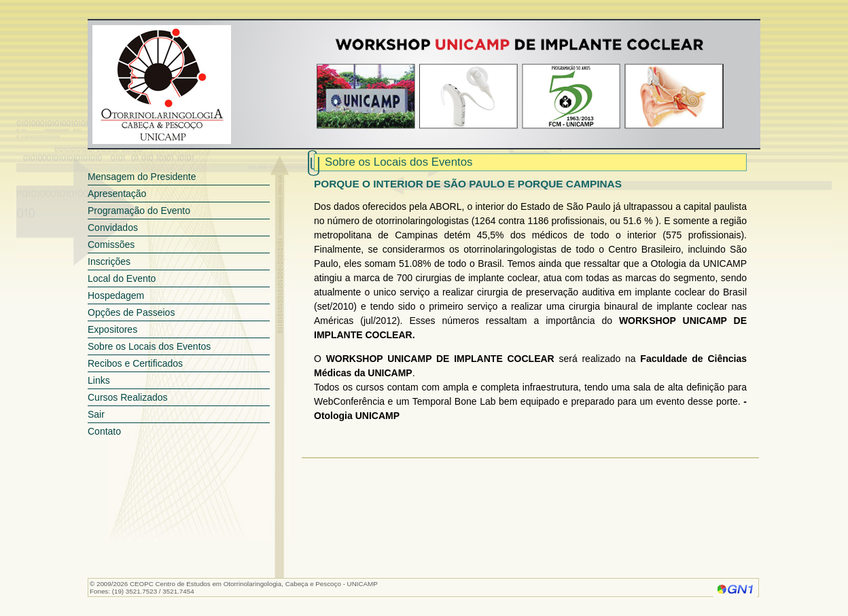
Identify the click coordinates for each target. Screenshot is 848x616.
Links (99, 380)
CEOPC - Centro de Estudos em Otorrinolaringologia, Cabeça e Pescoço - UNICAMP (162, 85)
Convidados (113, 228)
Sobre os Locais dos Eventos (149, 346)
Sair (96, 414)
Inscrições (109, 261)
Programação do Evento (139, 211)
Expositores (112, 329)
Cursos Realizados (128, 397)
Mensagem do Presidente (142, 177)
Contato (104, 431)
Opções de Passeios (131, 312)
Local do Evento (122, 278)
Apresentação (117, 194)
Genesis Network (735, 589)
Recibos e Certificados (135, 363)
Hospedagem (116, 295)
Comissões (111, 244)
